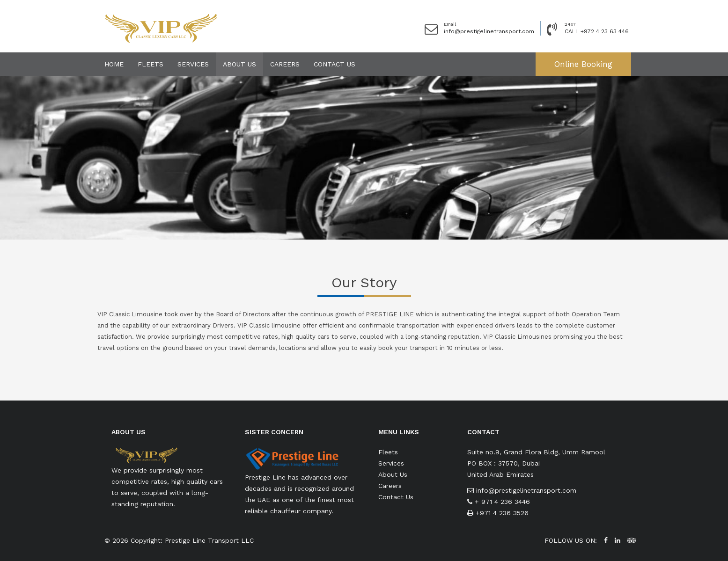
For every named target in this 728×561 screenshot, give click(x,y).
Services (193, 64)
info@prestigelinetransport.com (489, 31)
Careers (285, 64)
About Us (239, 64)
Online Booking (583, 64)
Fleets (151, 64)
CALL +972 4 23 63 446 (597, 31)
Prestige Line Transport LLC (209, 540)
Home (114, 64)
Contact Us (335, 64)
